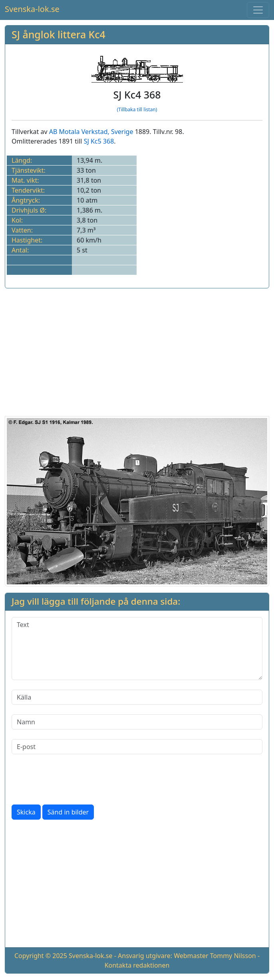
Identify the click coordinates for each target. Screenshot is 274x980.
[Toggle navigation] (258, 10)
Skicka (26, 812)
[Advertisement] (137, 351)
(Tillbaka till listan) (137, 109)
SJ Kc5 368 (99, 141)
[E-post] (137, 747)
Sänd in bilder (68, 812)
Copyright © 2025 (41, 956)
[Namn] (137, 722)
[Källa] (137, 697)
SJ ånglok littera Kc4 (59, 34)
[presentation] (72, 779)
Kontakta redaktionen (137, 965)
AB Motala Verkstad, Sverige (91, 132)
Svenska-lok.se (32, 9)
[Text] (137, 649)
